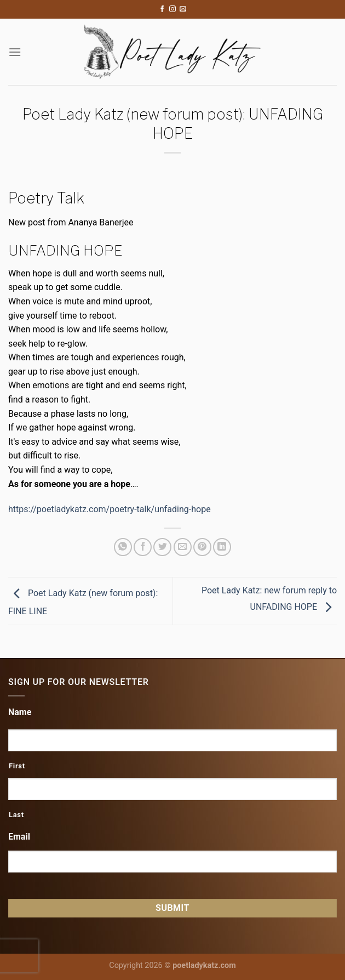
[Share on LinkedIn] (222, 547)
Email (19, 837)
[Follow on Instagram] (173, 9)
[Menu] (15, 52)
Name (20, 712)
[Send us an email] (183, 9)
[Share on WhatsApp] (123, 547)
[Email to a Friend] (183, 547)
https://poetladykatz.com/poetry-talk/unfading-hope (110, 509)
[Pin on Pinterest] (202, 547)
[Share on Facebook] (143, 547)
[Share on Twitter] (162, 547)
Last (16, 815)
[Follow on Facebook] (162, 9)
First (17, 766)
